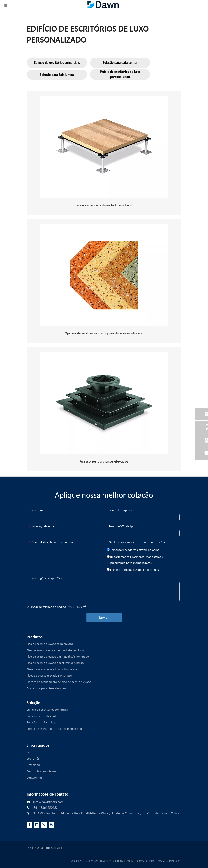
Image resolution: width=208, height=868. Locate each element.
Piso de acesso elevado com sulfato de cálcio (55, 650)
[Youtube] (51, 825)
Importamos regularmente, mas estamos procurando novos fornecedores (135, 560)
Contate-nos (35, 778)
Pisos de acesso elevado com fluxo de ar (52, 669)
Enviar (104, 617)
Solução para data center (120, 63)
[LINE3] (33, 48)
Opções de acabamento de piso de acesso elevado (59, 682)
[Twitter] (44, 825)
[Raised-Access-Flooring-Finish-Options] (104, 275)
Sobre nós (33, 759)
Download (33, 765)
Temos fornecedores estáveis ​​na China (133, 550)
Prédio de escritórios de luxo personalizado (120, 74)
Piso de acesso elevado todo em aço (50, 644)
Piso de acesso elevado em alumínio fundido (55, 663)
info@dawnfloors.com (48, 802)
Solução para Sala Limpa (57, 75)
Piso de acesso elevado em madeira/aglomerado (58, 657)
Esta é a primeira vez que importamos (133, 570)
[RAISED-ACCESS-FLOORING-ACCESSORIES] (104, 403)
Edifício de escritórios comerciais (57, 63)
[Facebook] (29, 825)
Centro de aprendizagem (43, 771)
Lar (29, 752)
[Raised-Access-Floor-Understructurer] (104, 147)
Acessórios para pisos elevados (47, 688)
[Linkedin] (37, 825)
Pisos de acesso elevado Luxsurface (49, 676)
